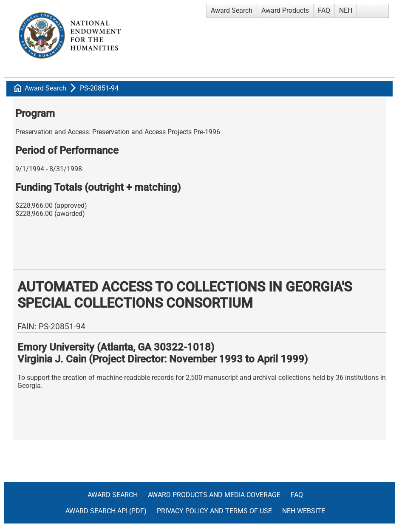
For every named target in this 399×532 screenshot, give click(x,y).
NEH (346, 10)
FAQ (324, 10)
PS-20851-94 (99, 88)
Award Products (285, 10)
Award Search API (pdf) (106, 511)
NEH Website (304, 511)
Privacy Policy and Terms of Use (214, 511)
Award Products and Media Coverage (214, 495)
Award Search (232, 10)
